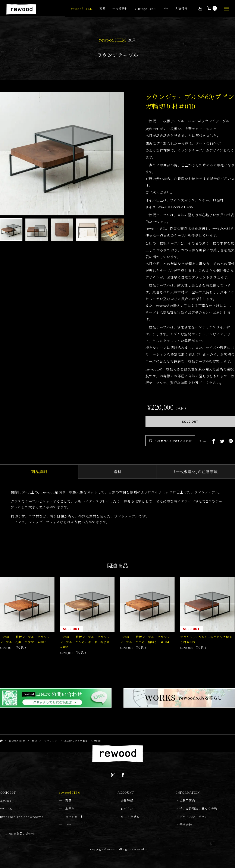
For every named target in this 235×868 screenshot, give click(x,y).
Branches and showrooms (22, 817)
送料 (117, 471)
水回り (70, 809)
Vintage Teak (145, 9)
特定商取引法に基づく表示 (198, 809)
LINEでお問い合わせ (20, 833)
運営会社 (186, 825)
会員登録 (127, 800)
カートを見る (130, 817)
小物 (165, 9)
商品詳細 (39, 471)
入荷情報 (181, 9)
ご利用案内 (187, 800)
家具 (102, 9)
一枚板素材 (120, 9)
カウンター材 (74, 817)
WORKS (6, 809)
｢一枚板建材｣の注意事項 (196, 471)
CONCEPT (8, 792)
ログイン (127, 809)
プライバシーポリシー (195, 817)
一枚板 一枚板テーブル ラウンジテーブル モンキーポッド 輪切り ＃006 (87, 642)
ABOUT (6, 800)
